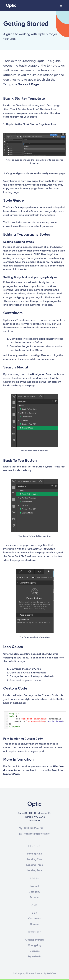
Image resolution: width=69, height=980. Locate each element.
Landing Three (35, 865)
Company (35, 892)
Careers (35, 924)
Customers (35, 918)
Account (35, 897)
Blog (35, 913)
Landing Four (34, 870)
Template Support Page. (21, 84)
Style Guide (15, 207)
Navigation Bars (42, 374)
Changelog (34, 945)
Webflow (52, 973)
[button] (61, 6)
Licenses (35, 951)
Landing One (34, 854)
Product (34, 886)
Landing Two (34, 859)
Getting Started (34, 940)
